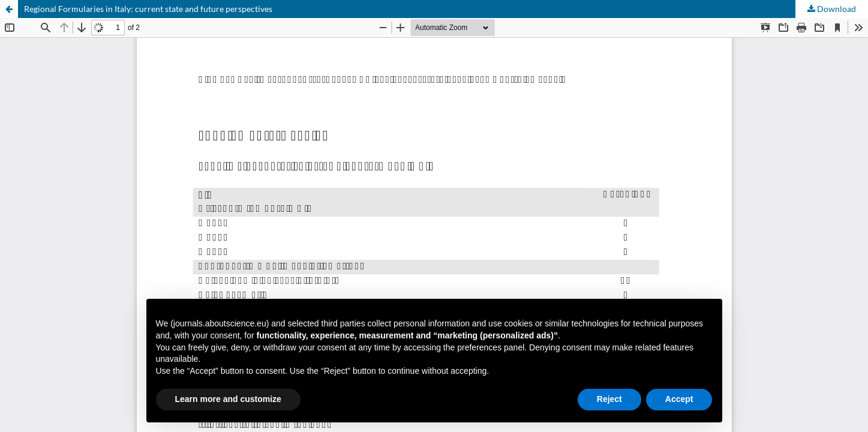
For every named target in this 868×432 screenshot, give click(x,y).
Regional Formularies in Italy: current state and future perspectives (148, 9)
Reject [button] (609, 399)
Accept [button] (679, 399)
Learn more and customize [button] (228, 399)
